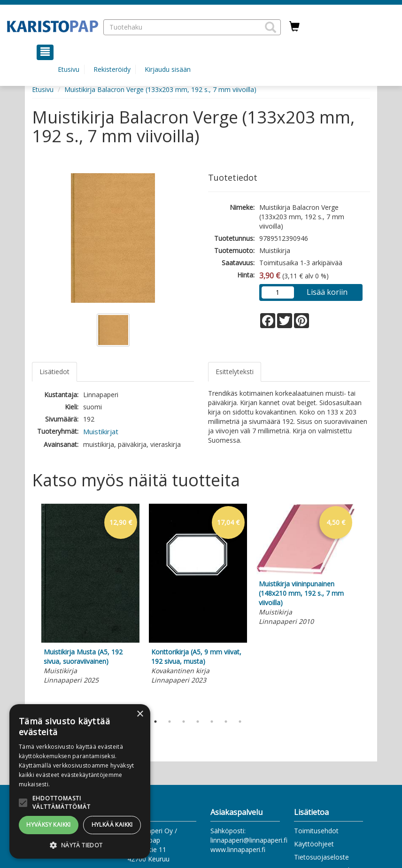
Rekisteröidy (112, 69)
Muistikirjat (101, 431)
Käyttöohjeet (314, 844)
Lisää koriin (327, 292)
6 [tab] (226, 722)
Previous (30, 607)
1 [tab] (155, 722)
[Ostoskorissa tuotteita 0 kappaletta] (294, 27)
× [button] (140, 714)
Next (365, 607)
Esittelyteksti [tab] (235, 372)
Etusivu (69, 69)
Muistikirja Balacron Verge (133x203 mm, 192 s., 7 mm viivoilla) (160, 89)
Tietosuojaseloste (321, 857)
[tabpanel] (90, 595)
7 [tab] (240, 722)
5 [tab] (212, 722)
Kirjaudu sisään (168, 69)
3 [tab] (184, 722)
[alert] (80, 781)
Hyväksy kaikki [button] (49, 825)
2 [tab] (170, 722)
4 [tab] (198, 722)
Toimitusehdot (316, 831)
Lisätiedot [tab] (54, 372)
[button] (271, 27)
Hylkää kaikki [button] (112, 825)
